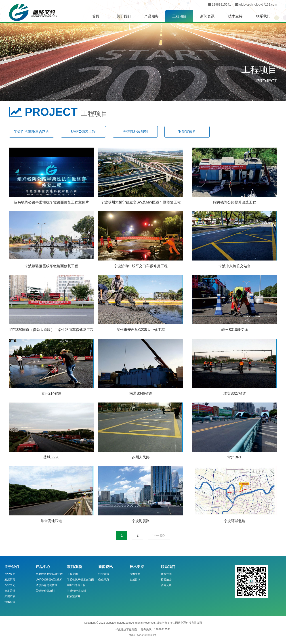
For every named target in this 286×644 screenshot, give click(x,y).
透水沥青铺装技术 (46, 585)
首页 (96, 16)
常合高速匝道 (51, 521)
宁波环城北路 (235, 521)
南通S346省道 (141, 393)
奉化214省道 (52, 393)
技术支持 (235, 16)
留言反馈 (166, 585)
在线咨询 (135, 580)
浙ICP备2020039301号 (143, 635)
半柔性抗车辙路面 (126, 629)
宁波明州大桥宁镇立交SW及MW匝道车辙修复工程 (141, 202)
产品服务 (151, 16)
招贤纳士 (166, 580)
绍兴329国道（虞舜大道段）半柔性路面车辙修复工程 (52, 330)
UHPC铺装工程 (83, 132)
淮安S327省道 (234, 393)
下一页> (159, 535)
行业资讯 (104, 574)
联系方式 (166, 574)
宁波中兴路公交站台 (235, 266)
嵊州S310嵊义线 (234, 330)
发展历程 (10, 580)
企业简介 (10, 574)
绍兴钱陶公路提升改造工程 (235, 202)
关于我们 (124, 16)
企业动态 (104, 580)
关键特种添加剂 (135, 132)
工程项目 (179, 16)
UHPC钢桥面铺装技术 (49, 580)
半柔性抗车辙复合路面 (32, 132)
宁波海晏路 (141, 521)
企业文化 (10, 585)
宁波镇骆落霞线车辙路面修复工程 (51, 266)
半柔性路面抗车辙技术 (49, 574)
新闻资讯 (207, 16)
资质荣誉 (10, 591)
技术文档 (135, 574)
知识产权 (10, 596)
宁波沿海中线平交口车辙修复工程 (141, 266)
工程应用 (72, 574)
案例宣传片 (187, 132)
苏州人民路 (141, 457)
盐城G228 (51, 457)
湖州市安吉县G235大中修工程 (141, 330)
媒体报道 (10, 602)
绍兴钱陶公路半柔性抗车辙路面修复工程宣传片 (51, 202)
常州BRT (235, 457)
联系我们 (263, 16)
